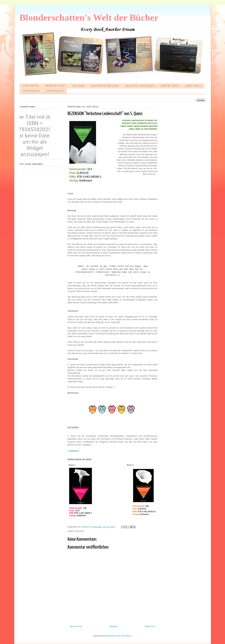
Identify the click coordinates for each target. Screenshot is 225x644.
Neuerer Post (76, 626)
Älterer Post (150, 626)
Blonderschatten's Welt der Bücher (89, 18)
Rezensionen (55, 86)
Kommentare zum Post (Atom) (118, 636)
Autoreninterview (105, 86)
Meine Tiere (170, 86)
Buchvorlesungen (140, 86)
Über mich (193, 86)
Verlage (78, 86)
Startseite (31, 86)
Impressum (55, 91)
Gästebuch (31, 91)
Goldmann (74, 451)
